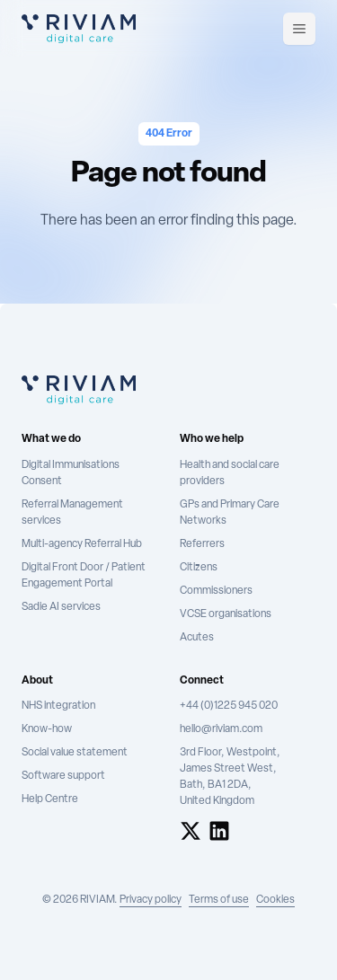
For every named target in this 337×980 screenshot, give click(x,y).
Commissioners (216, 591)
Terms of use (219, 900)
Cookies (275, 900)
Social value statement (75, 753)
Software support (63, 776)
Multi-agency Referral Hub (82, 544)
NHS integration (58, 706)
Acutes (197, 638)
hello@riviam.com (221, 729)
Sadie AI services (61, 607)
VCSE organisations (226, 614)
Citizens (199, 568)
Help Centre (50, 799)
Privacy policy (151, 900)
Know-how (47, 729)
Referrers (202, 544)
